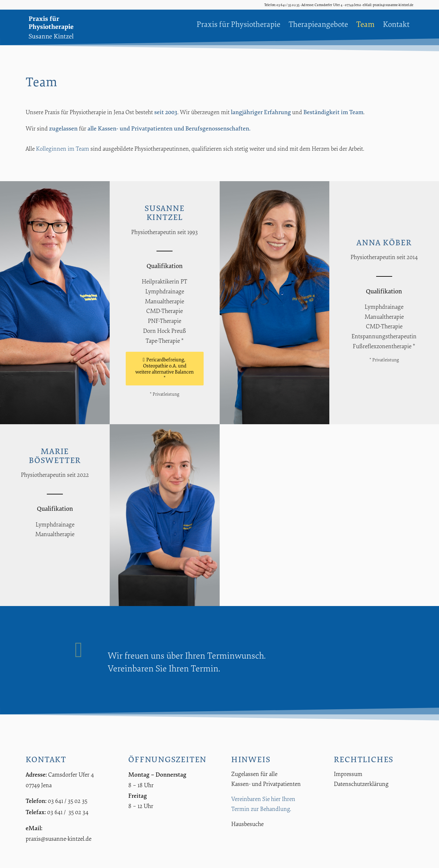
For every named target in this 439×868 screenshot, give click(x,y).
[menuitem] (238, 24)
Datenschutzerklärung (361, 784)
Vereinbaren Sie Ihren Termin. (164, 668)
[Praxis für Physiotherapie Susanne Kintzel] (57, 27)
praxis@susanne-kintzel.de (59, 839)
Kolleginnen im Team (63, 148)
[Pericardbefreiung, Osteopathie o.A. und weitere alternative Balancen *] (165, 369)
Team (356, 112)
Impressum (348, 774)
